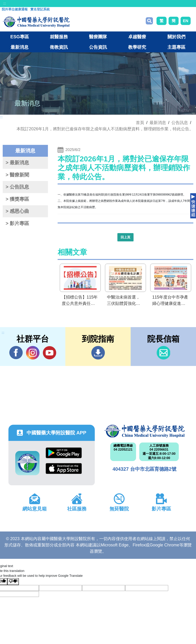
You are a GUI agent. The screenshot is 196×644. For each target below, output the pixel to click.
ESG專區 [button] (20, 37)
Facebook (16, 353)
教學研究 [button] (137, 47)
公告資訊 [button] (98, 47)
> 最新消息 (17, 163)
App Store (64, 468)
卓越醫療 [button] (137, 37)
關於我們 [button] (176, 37)
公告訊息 (180, 123)
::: (5, 3)
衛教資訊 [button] (59, 47)
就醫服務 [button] (59, 37)
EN (186, 21)
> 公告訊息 (17, 187)
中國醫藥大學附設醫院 (144, 431)
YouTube (49, 353)
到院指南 (98, 353)
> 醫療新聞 (17, 175)
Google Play (64, 453)
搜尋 (149, 21)
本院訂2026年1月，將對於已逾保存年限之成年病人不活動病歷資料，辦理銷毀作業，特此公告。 (105, 129)
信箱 (163, 353)
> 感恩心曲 (17, 211)
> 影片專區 (17, 223)
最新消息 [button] (20, 47)
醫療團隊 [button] (98, 37)
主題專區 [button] (176, 47)
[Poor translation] (13, 582)
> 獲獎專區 (17, 199)
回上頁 (125, 237)
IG (33, 353)
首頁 (140, 123)
